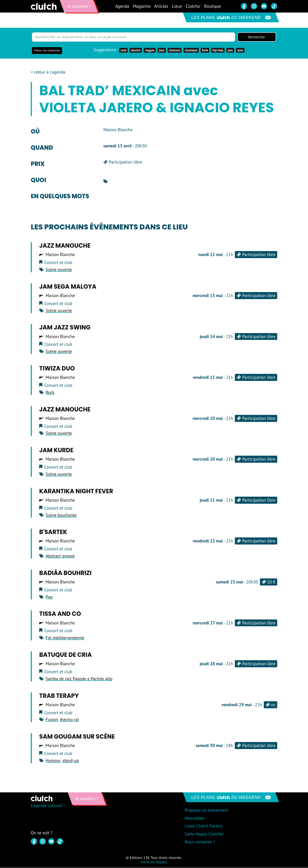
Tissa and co (60, 614)
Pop (49, 597)
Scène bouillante (61, 515)
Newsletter (195, 818)
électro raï (69, 720)
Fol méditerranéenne (65, 638)
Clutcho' (193, 6)
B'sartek (53, 532)
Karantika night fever (76, 491)
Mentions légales (154, 862)
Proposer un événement (207, 810)
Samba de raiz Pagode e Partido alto (79, 679)
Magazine (142, 6)
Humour (53, 761)
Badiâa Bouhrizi (65, 573)
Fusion (52, 720)
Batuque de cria (65, 655)
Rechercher (257, 37)
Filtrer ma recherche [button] (47, 51)
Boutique (213, 6)
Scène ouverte (59, 270)
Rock (50, 392)
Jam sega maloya (68, 287)
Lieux (177, 6)
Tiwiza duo (57, 369)
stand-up (71, 761)
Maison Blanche (60, 255)
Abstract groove (60, 556)
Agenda (122, 6)
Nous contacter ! (200, 842)
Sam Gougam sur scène (77, 737)
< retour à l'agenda (48, 72)
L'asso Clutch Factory (204, 826)
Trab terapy (59, 696)
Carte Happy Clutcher (204, 834)
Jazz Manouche (65, 246)
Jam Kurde (56, 450)
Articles (161, 6)
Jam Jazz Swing (65, 328)
